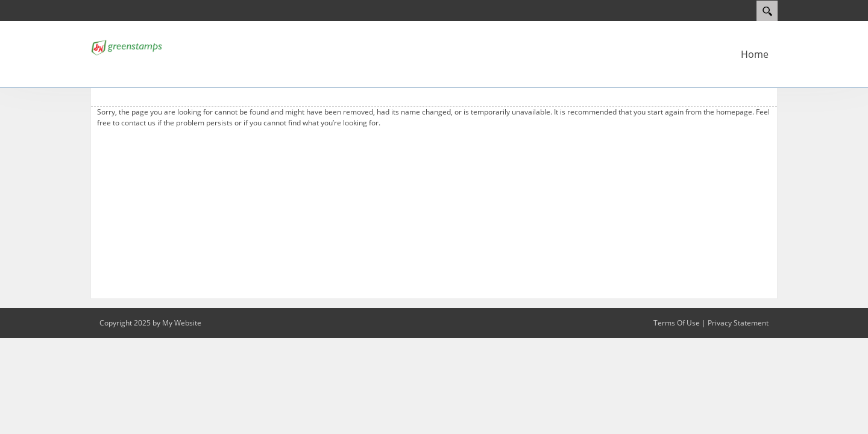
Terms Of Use (677, 323)
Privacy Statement (738, 323)
